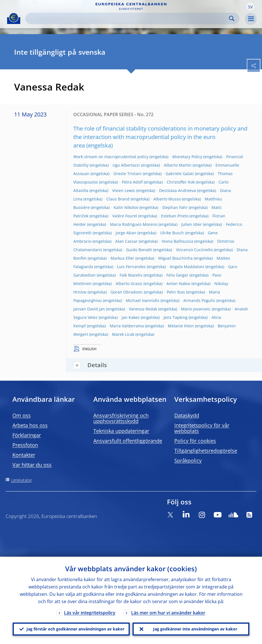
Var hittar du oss (32, 465)
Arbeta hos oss (30, 425)
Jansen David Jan (89, 309)
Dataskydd (187, 415)
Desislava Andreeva (178, 190)
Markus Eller (122, 258)
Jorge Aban (126, 233)
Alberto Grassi (129, 284)
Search (232, 18)
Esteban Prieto (175, 216)
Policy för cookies (195, 441)
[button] (250, 6)
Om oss (22, 415)
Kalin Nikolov (126, 207)
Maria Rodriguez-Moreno (134, 224)
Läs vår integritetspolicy (90, 612)
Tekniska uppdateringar (121, 431)
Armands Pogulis (199, 300)
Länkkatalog (21, 480)
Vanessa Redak (143, 309)
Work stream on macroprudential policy (111, 157)
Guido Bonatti (139, 250)
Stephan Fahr (175, 207)
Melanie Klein (181, 326)
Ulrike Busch (172, 233)
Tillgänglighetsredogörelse (206, 451)
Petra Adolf (132, 182)
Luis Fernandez (131, 267)
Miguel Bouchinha (175, 258)
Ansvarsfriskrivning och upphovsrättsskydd (121, 418)
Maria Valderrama (127, 326)
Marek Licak (123, 334)
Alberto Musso (167, 199)
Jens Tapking (176, 317)
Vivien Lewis (124, 190)
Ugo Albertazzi (126, 165)
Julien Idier (192, 224)
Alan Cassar (126, 241)
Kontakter (24, 455)
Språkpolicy (188, 460)
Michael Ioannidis (143, 300)
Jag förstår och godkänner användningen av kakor (75, 629)
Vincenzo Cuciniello (194, 250)
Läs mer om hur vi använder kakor (168, 612)
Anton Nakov (178, 284)
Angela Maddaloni (187, 267)
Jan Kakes (131, 317)
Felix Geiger (177, 275)
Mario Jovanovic (196, 309)
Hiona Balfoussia (177, 241)
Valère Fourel (125, 216)
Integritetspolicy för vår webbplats (202, 428)
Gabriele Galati (180, 174)
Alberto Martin (178, 165)
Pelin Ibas (176, 292)
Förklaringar (27, 435)
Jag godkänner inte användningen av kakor (195, 629)
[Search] (128, 18)
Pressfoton (25, 445)
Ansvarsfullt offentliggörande (128, 441)
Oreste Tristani (127, 174)
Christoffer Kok (181, 182)
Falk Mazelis (131, 275)
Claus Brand (118, 199)
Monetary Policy (187, 157)
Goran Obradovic (127, 292)
